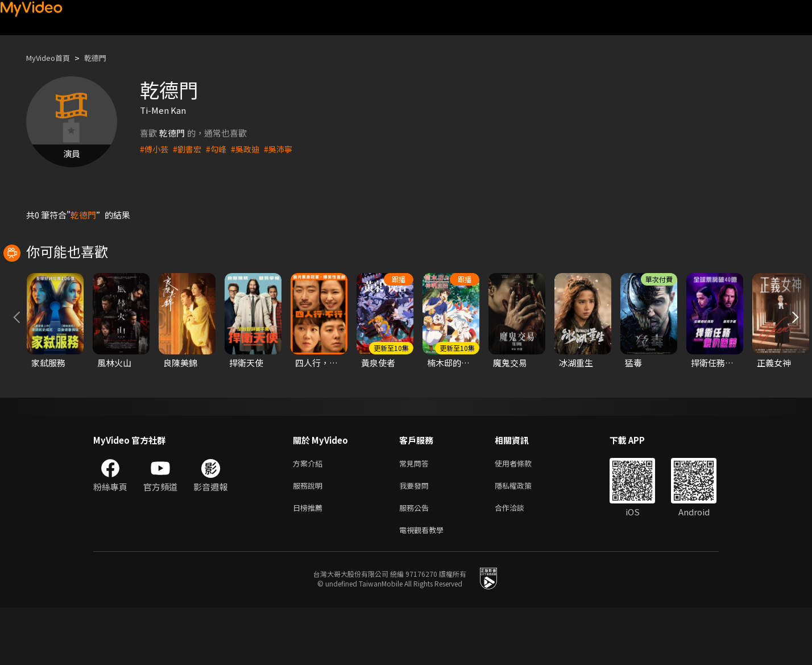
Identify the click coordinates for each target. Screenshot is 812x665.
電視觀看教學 (425, 586)
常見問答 (416, 515)
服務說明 (310, 538)
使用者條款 (523, 515)
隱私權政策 (523, 538)
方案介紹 (310, 515)
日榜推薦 (310, 562)
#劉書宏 (190, 149)
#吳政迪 (250, 149)
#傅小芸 (155, 149)
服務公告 (416, 562)
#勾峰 (220, 149)
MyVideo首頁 (52, 58)
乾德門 (105, 58)
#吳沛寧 (285, 149)
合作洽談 (519, 562)
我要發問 (416, 538)
